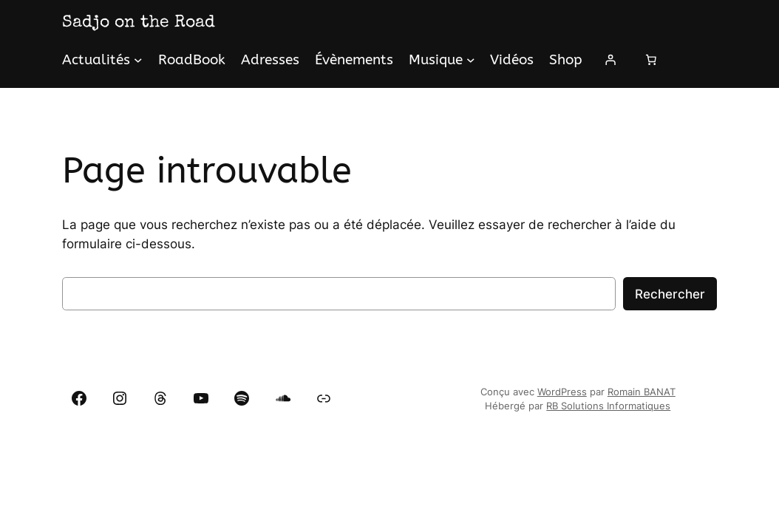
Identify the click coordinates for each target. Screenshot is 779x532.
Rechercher (670, 294)
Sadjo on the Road (139, 23)
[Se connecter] (610, 60)
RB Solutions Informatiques (608, 406)
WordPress (562, 392)
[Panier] (651, 60)
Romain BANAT (642, 392)
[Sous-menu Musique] (471, 60)
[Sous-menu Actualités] (138, 60)
